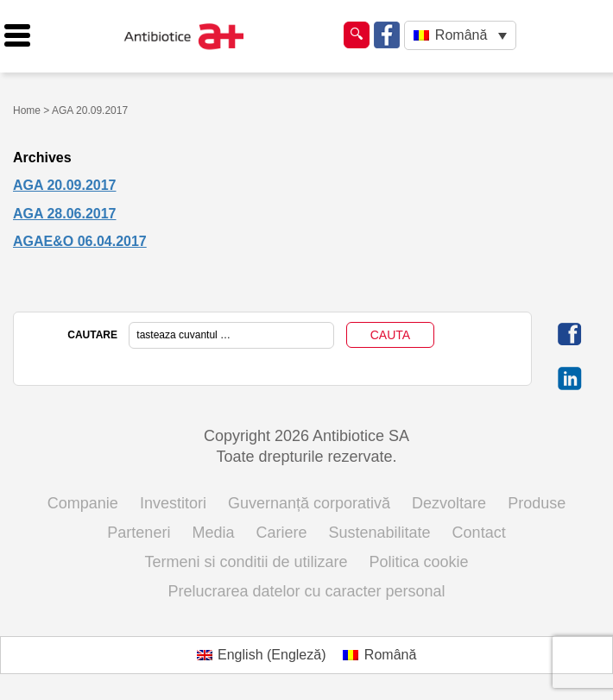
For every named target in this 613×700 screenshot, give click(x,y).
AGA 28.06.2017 (64, 214)
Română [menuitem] (461, 35)
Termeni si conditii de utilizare (246, 562)
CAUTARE (92, 335)
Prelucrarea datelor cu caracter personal (306, 591)
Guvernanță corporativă (309, 503)
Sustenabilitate (380, 533)
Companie (83, 503)
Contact (479, 533)
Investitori (173, 503)
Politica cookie (419, 562)
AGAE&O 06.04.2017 (80, 241)
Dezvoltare (449, 503)
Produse (537, 503)
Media (213, 533)
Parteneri (139, 533)
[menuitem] (460, 36)
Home (27, 110)
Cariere (281, 533)
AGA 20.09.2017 (64, 185)
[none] (460, 36)
